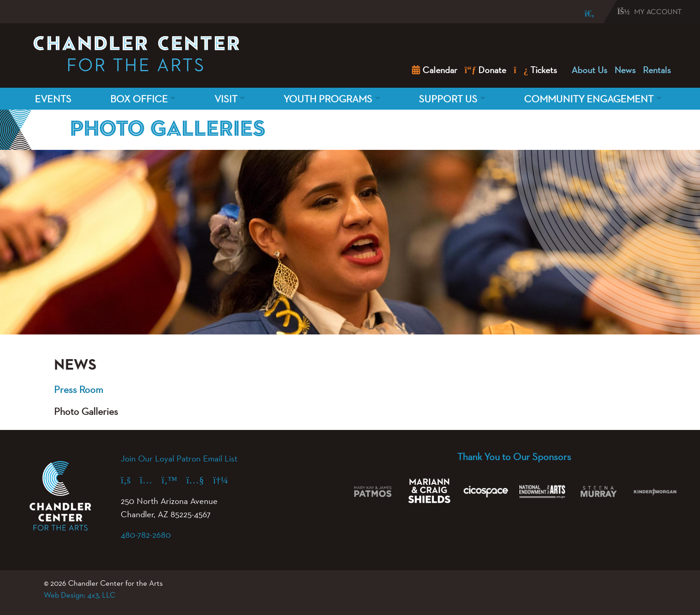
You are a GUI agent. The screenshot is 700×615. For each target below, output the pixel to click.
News (625, 70)
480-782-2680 (146, 535)
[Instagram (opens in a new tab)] (151, 480)
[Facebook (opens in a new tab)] (130, 480)
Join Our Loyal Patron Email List (179, 458)
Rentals (657, 70)
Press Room (79, 389)
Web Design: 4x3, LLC (80, 595)
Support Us (448, 99)
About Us (589, 70)
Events (53, 99)
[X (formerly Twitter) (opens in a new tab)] (174, 480)
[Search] (583, 13)
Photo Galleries (86, 411)
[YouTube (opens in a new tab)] (200, 480)
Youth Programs (328, 99)
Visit (226, 99)
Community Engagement (589, 99)
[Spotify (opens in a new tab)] (225, 480)
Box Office (139, 99)
